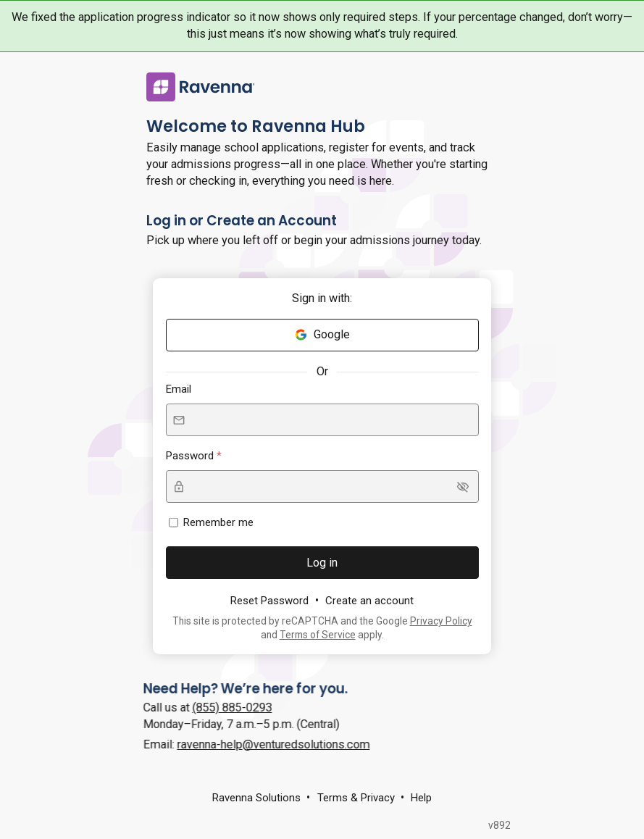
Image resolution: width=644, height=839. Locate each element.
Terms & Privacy (356, 798)
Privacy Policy (441, 621)
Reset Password (269, 601)
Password (191, 456)
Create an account (369, 601)
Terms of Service (318, 635)
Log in (322, 563)
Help (421, 798)
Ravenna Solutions (256, 798)
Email (179, 389)
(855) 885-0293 (222, 707)
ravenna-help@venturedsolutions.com (263, 744)
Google (322, 334)
